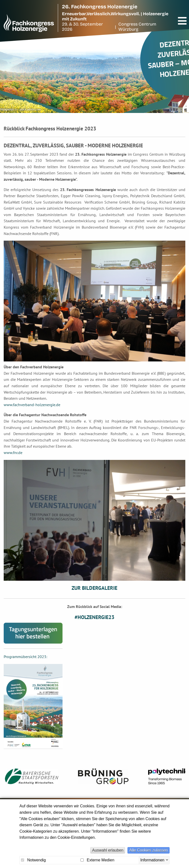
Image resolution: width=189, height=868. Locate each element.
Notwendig (33, 860)
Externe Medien (97, 860)
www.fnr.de (13, 453)
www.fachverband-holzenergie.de (32, 405)
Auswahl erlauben (108, 850)
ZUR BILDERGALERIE (94, 588)
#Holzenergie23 (94, 617)
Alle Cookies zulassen (149, 850)
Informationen (152, 860)
